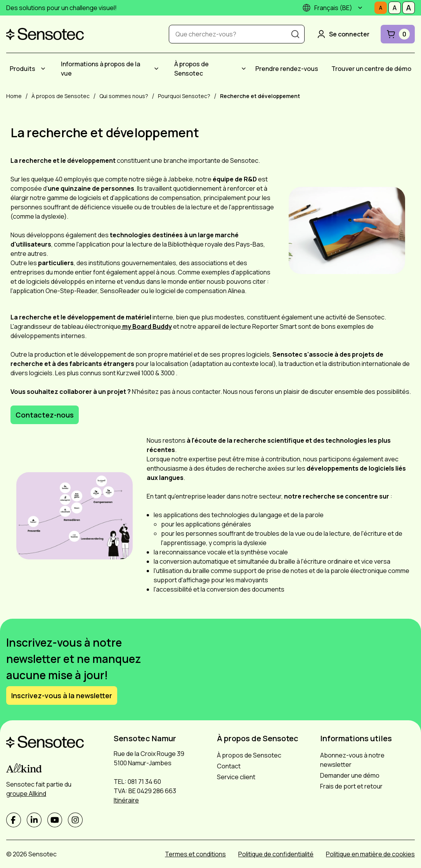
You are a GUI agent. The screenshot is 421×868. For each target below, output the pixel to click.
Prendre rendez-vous (287, 69)
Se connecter (343, 34)
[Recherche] (295, 34)
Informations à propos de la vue (100, 69)
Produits (23, 69)
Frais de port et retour (351, 786)
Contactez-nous (45, 415)
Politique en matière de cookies (370, 854)
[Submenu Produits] (43, 69)
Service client (236, 777)
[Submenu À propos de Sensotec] (244, 69)
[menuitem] (29, 69)
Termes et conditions (195, 854)
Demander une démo (350, 775)
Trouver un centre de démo (371, 69)
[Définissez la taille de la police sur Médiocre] (395, 8)
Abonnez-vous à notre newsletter (352, 760)
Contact (229, 766)
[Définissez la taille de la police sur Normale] (381, 8)
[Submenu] (360, 8)
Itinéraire (126, 800)
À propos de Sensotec (191, 69)
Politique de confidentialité (276, 854)
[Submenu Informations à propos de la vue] (156, 69)
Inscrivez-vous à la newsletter (62, 695)
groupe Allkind (26, 794)
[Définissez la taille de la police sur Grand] (409, 8)
